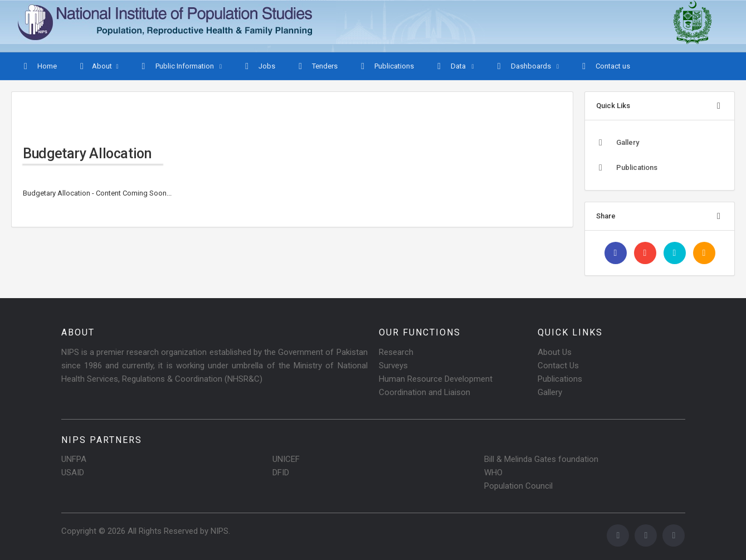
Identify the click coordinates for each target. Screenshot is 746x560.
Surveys (393, 366)
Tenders (317, 66)
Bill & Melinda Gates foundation (541, 459)
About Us (555, 352)
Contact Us (558, 366)
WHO (493, 473)
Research (396, 352)
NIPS (220, 531)
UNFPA (74, 459)
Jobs (259, 66)
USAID (73, 473)
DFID (281, 473)
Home (39, 66)
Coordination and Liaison (425, 392)
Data (451, 66)
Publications (386, 66)
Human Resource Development (436, 379)
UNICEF (286, 459)
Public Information (177, 66)
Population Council (518, 486)
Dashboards (524, 66)
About (95, 66)
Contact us (605, 66)
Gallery (618, 143)
